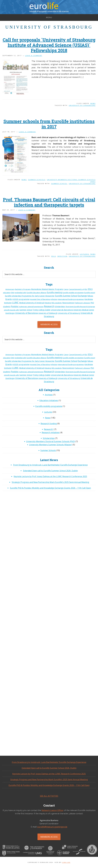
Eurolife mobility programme (49, 406)
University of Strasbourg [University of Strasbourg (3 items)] (69, 313)
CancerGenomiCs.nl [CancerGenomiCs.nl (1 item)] (76, 289)
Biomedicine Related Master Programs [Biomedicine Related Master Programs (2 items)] (47, 289)
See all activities (49, 796)
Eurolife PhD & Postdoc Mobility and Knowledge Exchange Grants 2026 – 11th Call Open (50, 488)
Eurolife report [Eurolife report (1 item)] (90, 293)
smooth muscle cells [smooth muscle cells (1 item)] (11, 310)
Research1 (49, 429)
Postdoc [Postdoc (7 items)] (15, 306)
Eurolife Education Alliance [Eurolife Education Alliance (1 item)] (36, 293)
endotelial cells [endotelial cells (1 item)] (21, 293)
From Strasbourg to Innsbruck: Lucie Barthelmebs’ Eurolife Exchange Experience (50, 465)
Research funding (49, 424)
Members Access (49, 324)
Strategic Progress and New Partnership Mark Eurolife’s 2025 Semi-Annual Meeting (50, 482)
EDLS (54, 256)
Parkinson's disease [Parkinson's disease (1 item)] (82, 303)
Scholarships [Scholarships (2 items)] (60, 306)
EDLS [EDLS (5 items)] (90, 289)
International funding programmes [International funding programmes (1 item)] (71, 299)
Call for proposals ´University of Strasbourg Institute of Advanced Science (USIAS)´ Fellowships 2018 (49, 45)
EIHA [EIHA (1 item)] (13, 293)
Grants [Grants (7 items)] (9, 299)
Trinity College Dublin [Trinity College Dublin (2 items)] (42, 310)
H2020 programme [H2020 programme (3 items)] (21, 299)
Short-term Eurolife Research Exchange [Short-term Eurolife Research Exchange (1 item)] (80, 307)
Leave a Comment (34, 56)
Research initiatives (51, 432)
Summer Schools (37, 180)
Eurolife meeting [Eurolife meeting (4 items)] (54, 292)
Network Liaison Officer (53, 810)
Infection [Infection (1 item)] (54, 299)
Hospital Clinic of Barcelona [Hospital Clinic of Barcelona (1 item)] (40, 299)
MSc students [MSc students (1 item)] (57, 303)
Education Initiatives (49, 400)
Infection (62, 256)
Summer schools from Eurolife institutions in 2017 (49, 124)
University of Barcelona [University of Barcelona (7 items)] (27, 313)
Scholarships (49, 438)
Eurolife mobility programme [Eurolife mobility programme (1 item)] (73, 293)
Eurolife (49, 7)
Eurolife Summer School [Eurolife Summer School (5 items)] (66, 296)
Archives (49, 395)
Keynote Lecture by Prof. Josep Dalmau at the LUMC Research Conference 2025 (50, 476)
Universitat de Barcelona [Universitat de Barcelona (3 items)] (62, 310)
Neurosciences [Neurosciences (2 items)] (68, 303)
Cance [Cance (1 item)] (66, 289)
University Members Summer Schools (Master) (51, 445)
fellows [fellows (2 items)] (90, 296)
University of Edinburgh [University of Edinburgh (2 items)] (48, 313)
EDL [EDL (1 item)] (86, 289)
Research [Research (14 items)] (49, 306)
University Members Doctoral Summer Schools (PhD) (51, 441)
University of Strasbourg (82, 105)
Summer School (59, 184)
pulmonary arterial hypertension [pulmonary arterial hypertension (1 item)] (31, 307)
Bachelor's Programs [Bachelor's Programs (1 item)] (23, 289)
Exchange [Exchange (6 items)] (82, 296)
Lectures (84, 254)
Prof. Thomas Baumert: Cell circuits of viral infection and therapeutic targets (49, 202)
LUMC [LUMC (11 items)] (15, 303)
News (93, 103)
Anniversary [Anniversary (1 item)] (10, 289)
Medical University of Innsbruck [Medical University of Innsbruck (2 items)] (32, 303)
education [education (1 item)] (7, 293)
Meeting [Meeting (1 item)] (48, 303)
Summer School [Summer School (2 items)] (26, 310)
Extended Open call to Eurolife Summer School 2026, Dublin (50, 471)
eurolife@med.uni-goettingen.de (52, 827)
